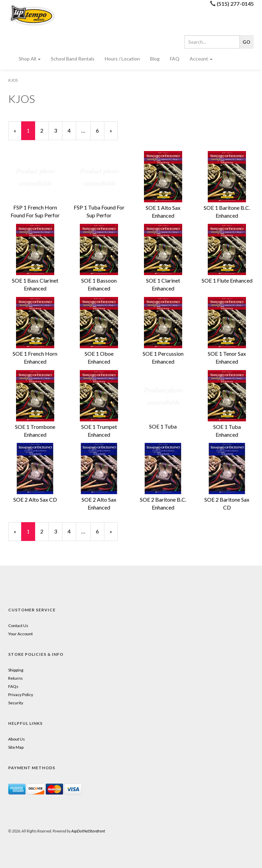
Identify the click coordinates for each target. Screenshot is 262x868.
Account (201, 59)
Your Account (20, 634)
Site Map (16, 747)
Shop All (30, 59)
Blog (155, 59)
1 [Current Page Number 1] (31, 133)
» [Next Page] (114, 133)
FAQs (13, 686)
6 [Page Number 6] (100, 130)
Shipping (16, 670)
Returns (16, 678)
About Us (17, 739)
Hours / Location (122, 59)
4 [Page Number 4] (72, 130)
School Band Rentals (73, 59)
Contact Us (18, 626)
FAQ (175, 59)
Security (16, 703)
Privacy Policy (21, 695)
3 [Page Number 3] (58, 130)
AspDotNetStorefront (88, 831)
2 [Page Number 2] (45, 130)
